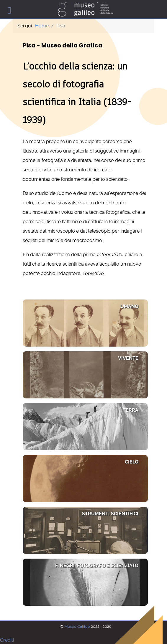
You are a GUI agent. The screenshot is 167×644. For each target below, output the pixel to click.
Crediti (7, 640)
